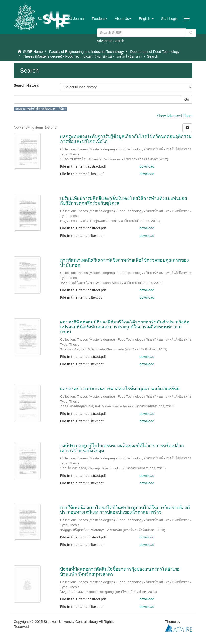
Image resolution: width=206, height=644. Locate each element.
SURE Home (33, 52)
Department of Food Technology (155, 52)
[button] (123, 19)
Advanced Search (111, 41)
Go (187, 99)
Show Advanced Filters (175, 116)
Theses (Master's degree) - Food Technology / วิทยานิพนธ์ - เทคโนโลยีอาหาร (82, 56)
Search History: (27, 85)
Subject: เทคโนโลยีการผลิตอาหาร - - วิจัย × (41, 109)
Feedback (100, 19)
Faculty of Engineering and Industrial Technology (87, 52)
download (147, 166)
